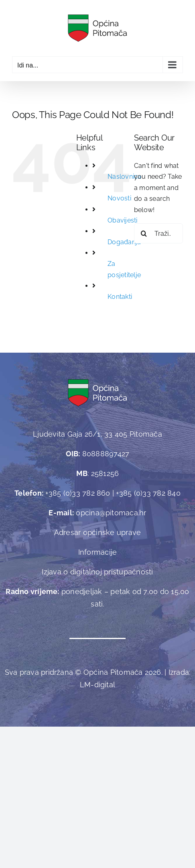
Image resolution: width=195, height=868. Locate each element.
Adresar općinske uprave (98, 532)
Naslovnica (124, 177)
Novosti (119, 198)
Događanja (124, 242)
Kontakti (120, 297)
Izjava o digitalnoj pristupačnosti (97, 572)
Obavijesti (122, 220)
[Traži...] (158, 233)
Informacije (98, 552)
